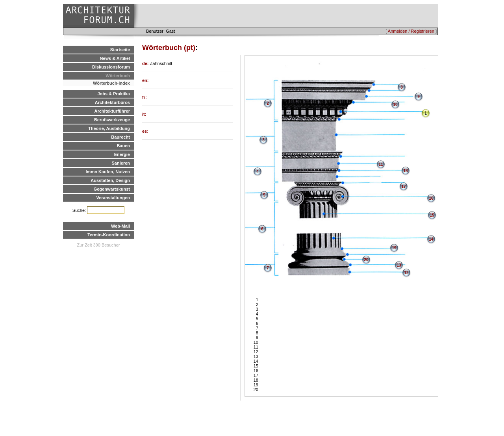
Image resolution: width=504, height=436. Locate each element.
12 (406, 273)
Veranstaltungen (113, 198)
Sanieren (121, 163)
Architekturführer (112, 111)
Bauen (123, 146)
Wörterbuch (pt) (169, 48)
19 (394, 248)
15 (432, 215)
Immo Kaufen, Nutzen (108, 172)
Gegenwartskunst (112, 189)
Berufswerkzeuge (112, 120)
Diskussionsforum (111, 67)
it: (144, 114)
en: (145, 80)
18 (405, 171)
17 (403, 186)
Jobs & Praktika (114, 94)
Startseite (120, 50)
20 (366, 260)
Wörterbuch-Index (111, 83)
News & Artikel (115, 58)
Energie (122, 154)
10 (395, 105)
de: (146, 63)
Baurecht (120, 137)
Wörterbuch (118, 76)
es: (145, 131)
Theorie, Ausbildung (109, 128)
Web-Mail (120, 226)
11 (381, 164)
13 (399, 265)
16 (431, 198)
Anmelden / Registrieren (411, 31)
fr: (145, 97)
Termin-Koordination (109, 235)
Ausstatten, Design (110, 180)
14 (431, 239)
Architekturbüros (112, 102)
